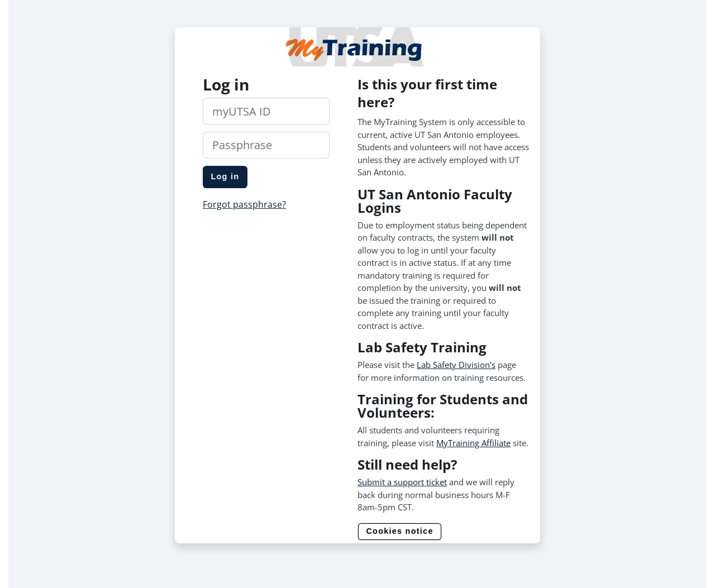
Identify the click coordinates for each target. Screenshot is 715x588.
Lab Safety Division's (456, 365)
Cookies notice (399, 531)
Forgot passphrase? (244, 204)
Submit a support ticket (402, 482)
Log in (225, 176)
